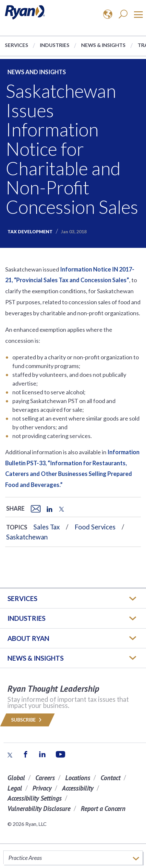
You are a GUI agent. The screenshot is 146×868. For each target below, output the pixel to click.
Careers (45, 778)
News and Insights (37, 72)
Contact (110, 778)
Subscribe (27, 720)
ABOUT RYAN (28, 638)
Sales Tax (47, 527)
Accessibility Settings (35, 798)
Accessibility (78, 788)
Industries (55, 45)
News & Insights (103, 45)
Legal (15, 788)
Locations (78, 778)
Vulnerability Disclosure (39, 809)
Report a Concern (103, 809)
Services (17, 45)
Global (16, 778)
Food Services (95, 527)
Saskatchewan (27, 537)
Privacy (42, 788)
